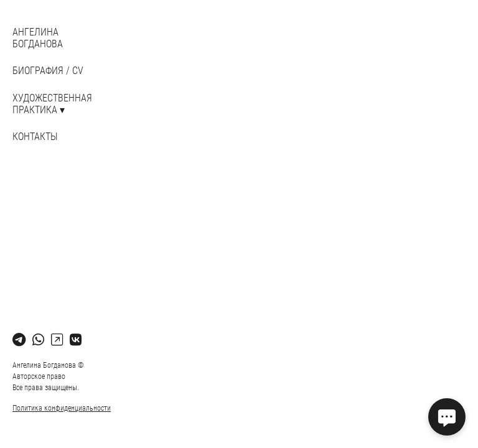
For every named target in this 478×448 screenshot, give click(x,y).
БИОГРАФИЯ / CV (48, 71)
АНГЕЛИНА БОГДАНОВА (38, 38)
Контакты (35, 137)
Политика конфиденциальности (62, 408)
